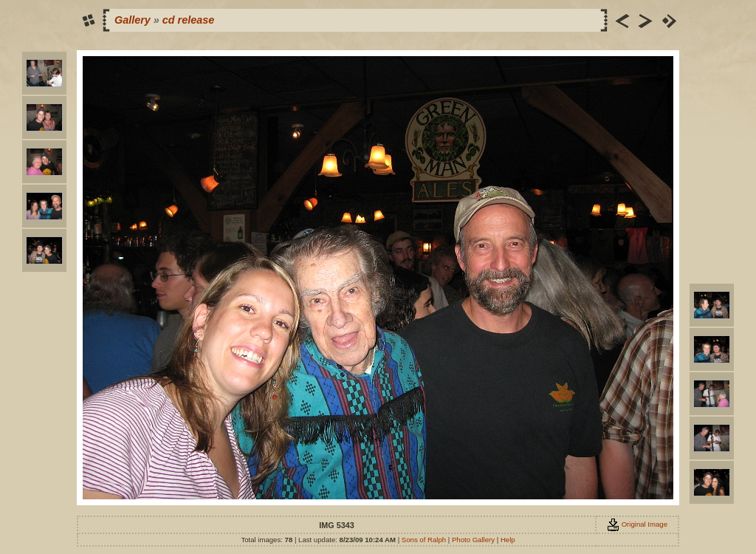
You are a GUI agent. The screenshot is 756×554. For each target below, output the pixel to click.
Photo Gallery (473, 540)
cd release (188, 20)
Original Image (637, 524)
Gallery (133, 20)
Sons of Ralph (424, 540)
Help (508, 540)
